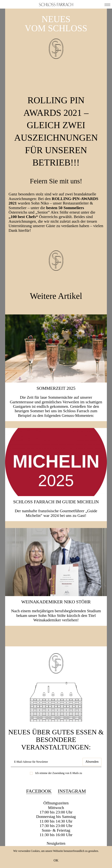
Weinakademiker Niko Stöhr (56, 602)
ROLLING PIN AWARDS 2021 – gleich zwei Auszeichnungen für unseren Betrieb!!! (60, 131)
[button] (107, 4)
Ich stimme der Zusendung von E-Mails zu (59, 773)
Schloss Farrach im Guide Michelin (56, 502)
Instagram (72, 791)
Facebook (39, 791)
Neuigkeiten (56, 844)
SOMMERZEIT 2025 (56, 388)
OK (56, 860)
